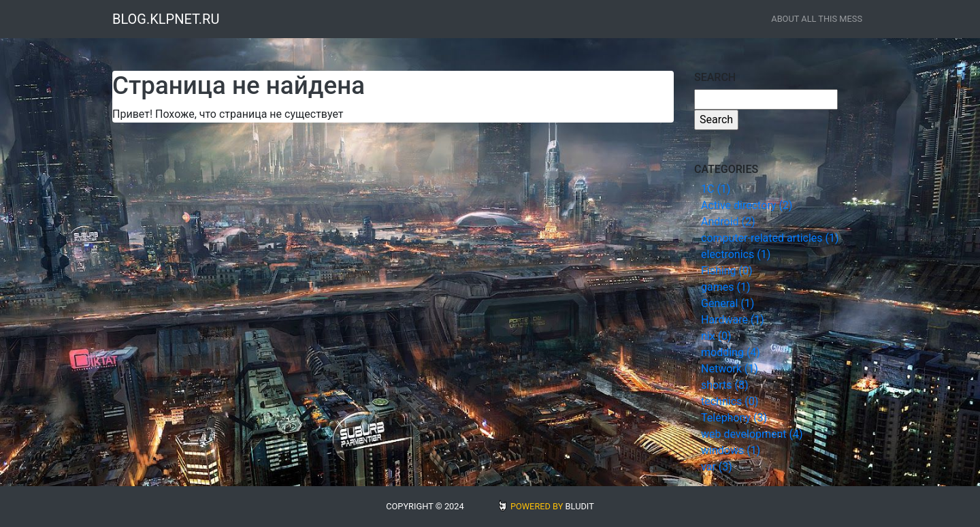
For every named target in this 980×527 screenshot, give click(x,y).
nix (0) (716, 336)
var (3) (717, 467)
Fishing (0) (727, 271)
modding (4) (731, 352)
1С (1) (716, 189)
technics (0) (730, 401)
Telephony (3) (734, 418)
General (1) (728, 303)
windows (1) (731, 450)
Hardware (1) (733, 320)
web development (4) (752, 434)
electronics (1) (736, 254)
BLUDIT (580, 506)
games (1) (725, 287)
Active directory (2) (747, 205)
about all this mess (817, 19)
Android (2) (728, 222)
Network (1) (730, 369)
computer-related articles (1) (770, 238)
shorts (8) (725, 385)
